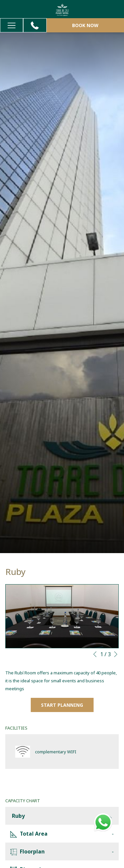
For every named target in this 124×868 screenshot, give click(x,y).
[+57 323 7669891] (35, 25)
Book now (85, 25)
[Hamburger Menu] (12, 25)
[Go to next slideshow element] (116, 654)
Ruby (62, 816)
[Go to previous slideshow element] (95, 654)
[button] (62, 616)
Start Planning (62, 705)
